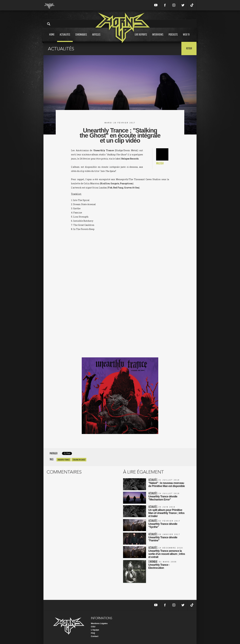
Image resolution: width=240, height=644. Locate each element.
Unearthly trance (64, 460)
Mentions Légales (99, 623)
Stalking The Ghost (79, 460)
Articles (96, 37)
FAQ (93, 633)
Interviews (158, 37)
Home (52, 37)
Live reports (141, 37)
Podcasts (173, 37)
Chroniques (81, 37)
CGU (93, 627)
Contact (95, 636)
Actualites (65, 37)
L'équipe (95, 630)
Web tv (186, 37)
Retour (189, 48)
